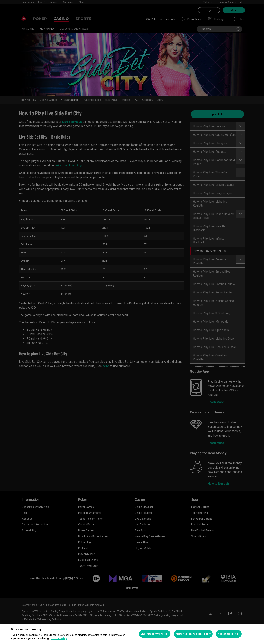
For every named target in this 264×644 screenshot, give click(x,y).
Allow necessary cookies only (193, 634)
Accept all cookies (229, 634)
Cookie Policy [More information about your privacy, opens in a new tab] (59, 638)
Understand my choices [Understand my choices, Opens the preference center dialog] (155, 634)
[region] (132, 634)
